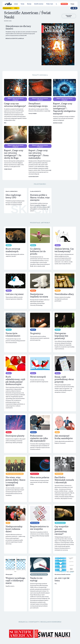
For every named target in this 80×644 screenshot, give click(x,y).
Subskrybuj (64, 4)
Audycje (16, 4)
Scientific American (39, 4)
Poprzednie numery (69, 16)
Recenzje (29, 4)
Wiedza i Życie (50, 4)
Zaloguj (72, 4)
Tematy (22, 4)
